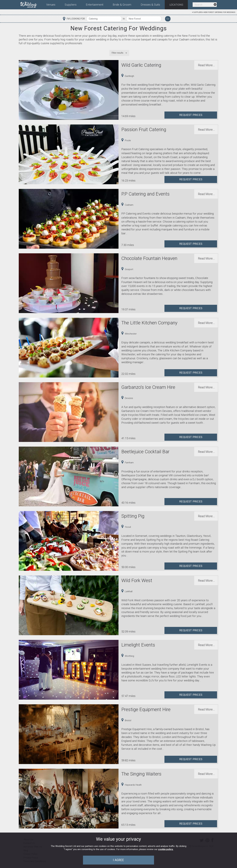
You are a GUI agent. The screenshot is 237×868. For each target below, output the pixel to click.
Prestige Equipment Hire (146, 710)
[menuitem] (31, 4)
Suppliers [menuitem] (71, 5)
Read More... (206, 65)
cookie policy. (166, 849)
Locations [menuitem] (176, 5)
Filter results (118, 53)
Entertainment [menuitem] (95, 5)
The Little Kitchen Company (149, 323)
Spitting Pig (133, 516)
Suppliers (198, 12)
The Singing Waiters (141, 774)
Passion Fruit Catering (144, 130)
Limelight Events (138, 645)
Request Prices (191, 115)
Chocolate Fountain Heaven (149, 258)
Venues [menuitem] (51, 5)
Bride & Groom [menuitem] (122, 5)
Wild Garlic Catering (141, 65)
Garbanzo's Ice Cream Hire (148, 387)
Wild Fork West (137, 581)
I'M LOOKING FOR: (76, 19)
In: (124, 19)
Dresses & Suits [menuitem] (150, 5)
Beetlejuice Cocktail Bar (145, 452)
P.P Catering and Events (145, 194)
